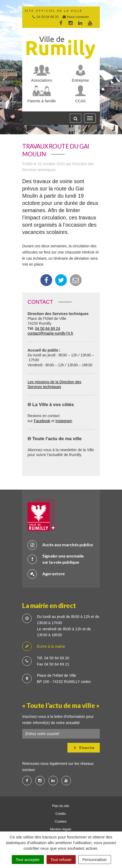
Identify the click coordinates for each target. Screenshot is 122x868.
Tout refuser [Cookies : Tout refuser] (61, 860)
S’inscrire (84, 748)
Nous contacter (76, 17)
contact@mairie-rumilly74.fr (50, 333)
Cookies (61, 822)
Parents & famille (42, 101)
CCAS (80, 101)
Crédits (61, 814)
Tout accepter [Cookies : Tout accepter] (28, 860)
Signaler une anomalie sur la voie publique (56, 559)
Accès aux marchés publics (60, 545)
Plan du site (61, 806)
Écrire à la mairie (44, 647)
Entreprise (81, 80)
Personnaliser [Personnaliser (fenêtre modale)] (95, 860)
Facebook (42, 421)
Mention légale (61, 829)
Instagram (64, 421)
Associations (42, 80)
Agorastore (46, 574)
